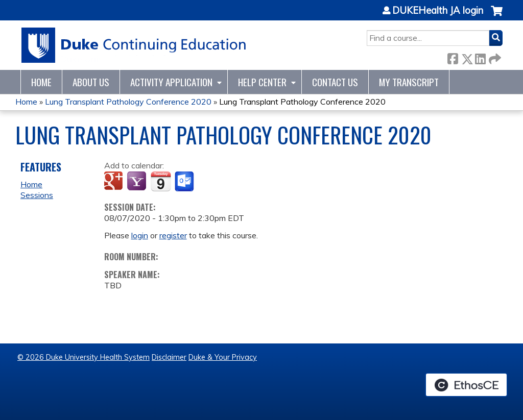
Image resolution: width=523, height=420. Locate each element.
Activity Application (171, 82)
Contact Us (335, 82)
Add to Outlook (185, 182)
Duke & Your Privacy (223, 357)
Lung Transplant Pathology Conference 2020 (128, 102)
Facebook (453, 57)
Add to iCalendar (161, 181)
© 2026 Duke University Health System (84, 357)
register (173, 235)
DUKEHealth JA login (438, 11)
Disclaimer (169, 357)
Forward (494, 57)
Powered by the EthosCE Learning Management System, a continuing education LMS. (466, 385)
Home (41, 82)
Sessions (37, 195)
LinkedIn (480, 57)
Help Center (262, 82)
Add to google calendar (115, 182)
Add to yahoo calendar (138, 182)
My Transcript (409, 82)
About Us (91, 82)
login (140, 235)
